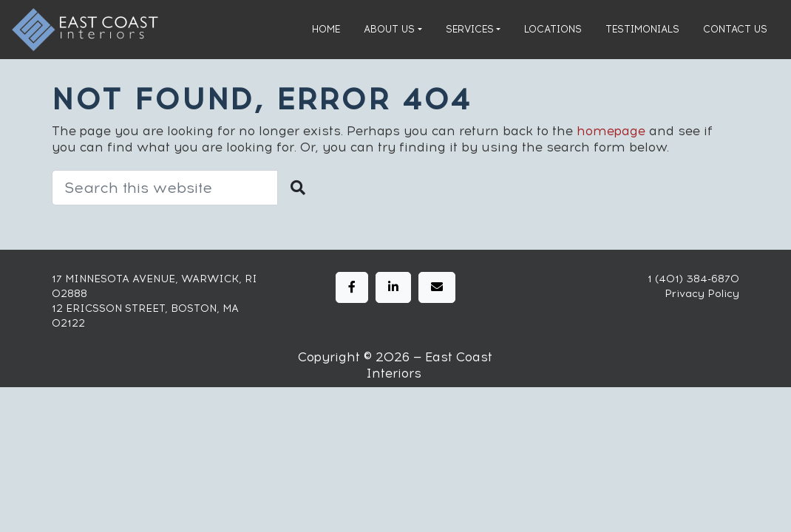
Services (470, 29)
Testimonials (642, 29)
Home (326, 29)
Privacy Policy (702, 294)
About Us (389, 29)
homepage (611, 131)
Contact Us (735, 29)
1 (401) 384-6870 (693, 279)
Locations (553, 29)
